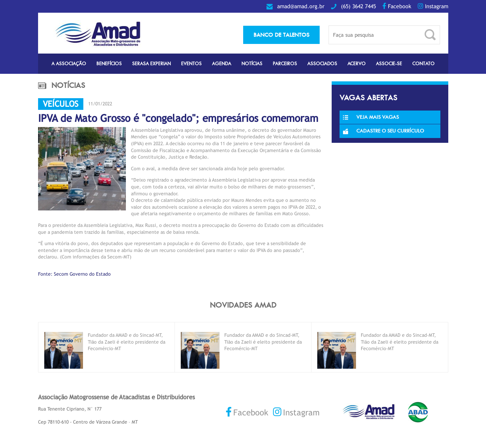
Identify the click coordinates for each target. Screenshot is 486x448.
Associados (322, 64)
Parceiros (285, 64)
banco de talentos (281, 35)
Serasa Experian (151, 64)
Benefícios (109, 64)
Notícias (252, 64)
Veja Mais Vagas (371, 117)
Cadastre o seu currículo (383, 131)
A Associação (69, 64)
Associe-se (389, 64)
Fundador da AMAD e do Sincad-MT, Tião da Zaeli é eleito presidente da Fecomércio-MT (127, 342)
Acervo (357, 64)
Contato (423, 64)
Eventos (191, 64)
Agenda (222, 64)
